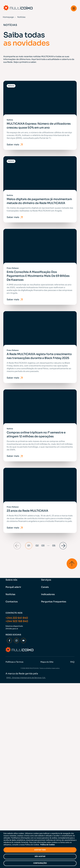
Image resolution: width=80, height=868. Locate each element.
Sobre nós (11, 580)
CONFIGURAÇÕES (40, 863)
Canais (45, 587)
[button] (74, 8)
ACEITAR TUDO (40, 850)
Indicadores (48, 594)
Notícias (10, 594)
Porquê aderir (13, 587)
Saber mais (15, 145)
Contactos (12, 602)
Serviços (46, 580)
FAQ (72, 662)
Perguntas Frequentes (54, 602)
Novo (11, 86)
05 (54, 546)
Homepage (8, 17)
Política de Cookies (48, 845)
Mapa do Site (47, 662)
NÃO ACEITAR (40, 856)
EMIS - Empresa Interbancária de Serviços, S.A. (26, 678)
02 (37, 546)
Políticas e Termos (14, 662)
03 (43, 546)
